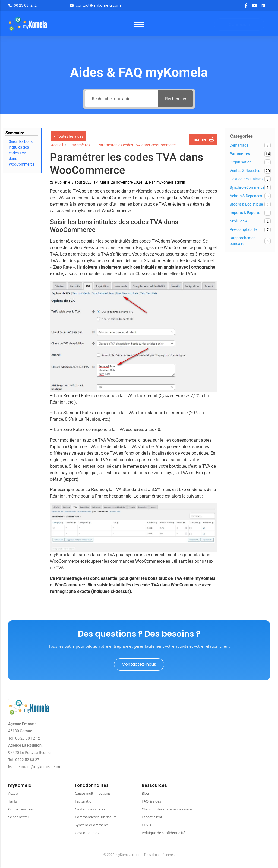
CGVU (146, 825)
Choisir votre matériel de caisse (167, 809)
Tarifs (12, 801)
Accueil (14, 793)
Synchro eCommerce (92, 825)
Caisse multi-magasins (93, 793)
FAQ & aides (151, 801)
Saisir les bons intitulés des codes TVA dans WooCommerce (22, 153)
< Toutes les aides (69, 136)
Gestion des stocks (90, 809)
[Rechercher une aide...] (122, 99)
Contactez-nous (21, 809)
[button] (203, 139)
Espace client (152, 817)
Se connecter (19, 817)
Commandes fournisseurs (96, 817)
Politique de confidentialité (163, 833)
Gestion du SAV (87, 833)
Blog (145, 793)
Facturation (84, 801)
